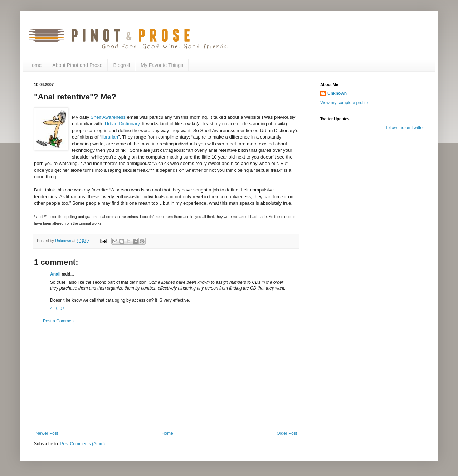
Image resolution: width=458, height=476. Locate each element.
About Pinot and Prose (77, 65)
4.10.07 (57, 309)
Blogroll (121, 65)
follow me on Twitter (405, 128)
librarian (110, 137)
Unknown (337, 93)
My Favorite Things (162, 65)
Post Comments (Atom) (82, 444)
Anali (55, 274)
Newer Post (47, 433)
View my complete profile (344, 103)
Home (35, 65)
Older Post (287, 433)
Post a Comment (59, 321)
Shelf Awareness (108, 117)
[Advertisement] (166, 377)
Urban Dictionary (122, 124)
